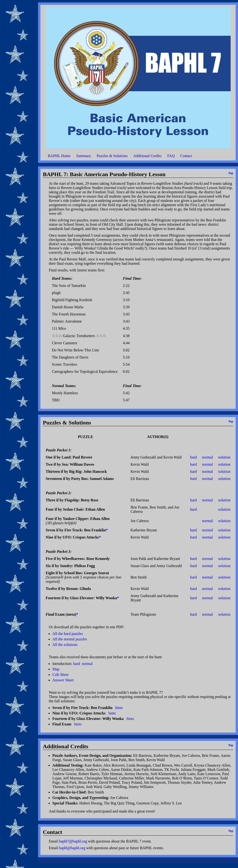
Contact (186, 156)
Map (56, 669)
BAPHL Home (59, 156)
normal (207, 457)
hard (193, 457)
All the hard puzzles (68, 634)
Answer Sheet (63, 680)
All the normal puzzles (70, 639)
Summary (84, 156)
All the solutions (65, 645)
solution (224, 457)
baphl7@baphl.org (73, 841)
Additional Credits (147, 156)
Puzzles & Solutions (112, 156)
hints (119, 708)
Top (231, 173)
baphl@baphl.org (72, 848)
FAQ (171, 156)
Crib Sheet (60, 675)
